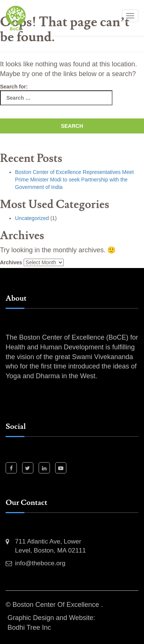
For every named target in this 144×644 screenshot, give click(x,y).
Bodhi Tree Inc (29, 628)
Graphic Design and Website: (51, 618)
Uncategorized (32, 218)
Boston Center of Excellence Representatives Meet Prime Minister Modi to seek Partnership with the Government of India (74, 180)
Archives (11, 262)
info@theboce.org (40, 563)
